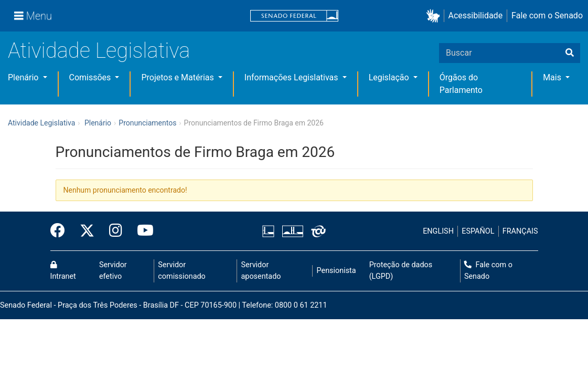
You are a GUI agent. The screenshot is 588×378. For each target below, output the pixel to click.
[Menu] (33, 16)
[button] (435, 16)
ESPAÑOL (478, 231)
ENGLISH (438, 231)
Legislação (390, 77)
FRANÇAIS (520, 231)
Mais (553, 77)
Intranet (63, 271)
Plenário (24, 77)
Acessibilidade (476, 15)
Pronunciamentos (147, 123)
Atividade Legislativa (99, 51)
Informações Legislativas (292, 77)
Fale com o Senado (547, 15)
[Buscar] (570, 53)
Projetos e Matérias (178, 77)
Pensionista (336, 271)
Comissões (91, 77)
